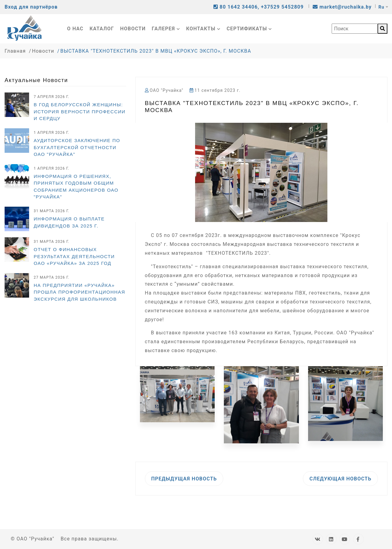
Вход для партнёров (31, 7)
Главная (15, 51)
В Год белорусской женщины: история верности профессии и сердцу (80, 111)
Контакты (203, 29)
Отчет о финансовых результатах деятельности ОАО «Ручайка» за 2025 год (74, 256)
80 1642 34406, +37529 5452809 (259, 7)
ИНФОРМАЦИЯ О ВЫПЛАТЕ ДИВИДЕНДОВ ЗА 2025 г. (69, 222)
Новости (133, 29)
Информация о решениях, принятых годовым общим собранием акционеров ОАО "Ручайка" (76, 187)
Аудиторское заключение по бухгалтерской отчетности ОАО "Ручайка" (77, 147)
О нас (75, 29)
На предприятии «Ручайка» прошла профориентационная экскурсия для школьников (79, 292)
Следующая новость (340, 479)
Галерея (166, 29)
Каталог (102, 29)
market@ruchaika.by (342, 7)
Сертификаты (249, 29)
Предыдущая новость (184, 479)
